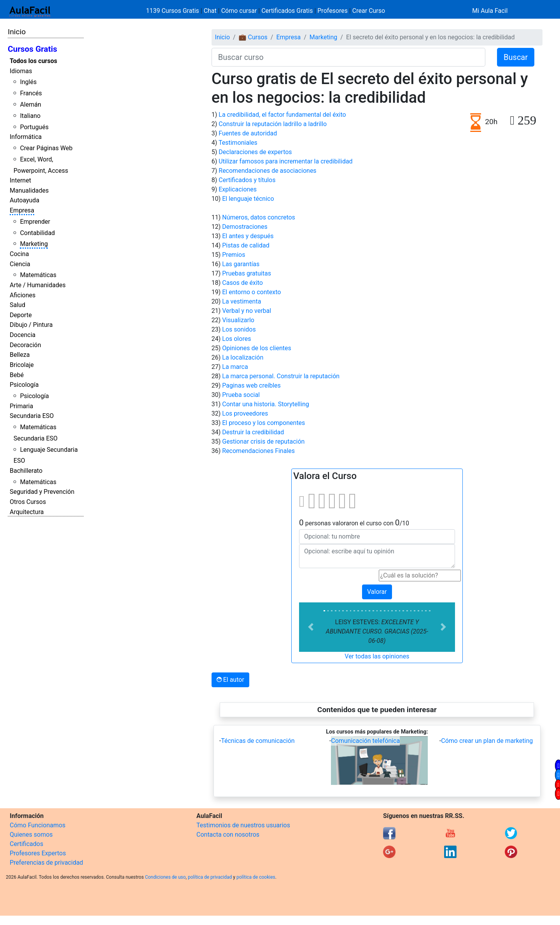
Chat (210, 11)
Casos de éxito (242, 283)
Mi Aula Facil (490, 11)
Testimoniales (238, 143)
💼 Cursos (253, 37)
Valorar (377, 592)
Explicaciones (238, 189)
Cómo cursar (239, 11)
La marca (235, 367)
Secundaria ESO (32, 416)
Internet (20, 180)
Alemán (30, 104)
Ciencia (20, 264)
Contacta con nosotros (228, 835)
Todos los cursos (33, 61)
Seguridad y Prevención (42, 492)
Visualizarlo (238, 320)
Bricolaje (22, 365)
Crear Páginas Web (46, 148)
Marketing (34, 244)
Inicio (17, 32)
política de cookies (256, 877)
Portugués (34, 127)
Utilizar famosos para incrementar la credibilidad (285, 161)
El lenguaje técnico (248, 199)
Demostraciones (245, 227)
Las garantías (241, 264)
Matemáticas (38, 275)
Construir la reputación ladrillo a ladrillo (273, 124)
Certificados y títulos (247, 180)
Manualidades (29, 190)
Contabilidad (37, 233)
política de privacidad (210, 877)
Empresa (22, 210)
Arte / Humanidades (38, 285)
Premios (234, 255)
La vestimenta (241, 301)
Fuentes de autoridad (248, 133)
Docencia (23, 335)
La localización (243, 357)
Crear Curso (369, 11)
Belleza (20, 355)
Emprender (35, 222)
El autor (230, 680)
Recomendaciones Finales (258, 451)
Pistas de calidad (246, 245)
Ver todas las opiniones (377, 656)
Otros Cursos (28, 502)
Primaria (21, 406)
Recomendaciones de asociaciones (267, 171)
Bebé (17, 375)
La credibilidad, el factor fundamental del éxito (282, 115)
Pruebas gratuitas (247, 273)
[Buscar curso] (348, 57)
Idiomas (21, 71)
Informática (26, 137)
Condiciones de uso (165, 877)
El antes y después (248, 236)
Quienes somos (31, 835)
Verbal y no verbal (247, 311)
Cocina (19, 254)
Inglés (28, 82)
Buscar (516, 57)
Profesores (332, 11)
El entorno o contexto (251, 292)
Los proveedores (245, 413)
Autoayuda (24, 200)
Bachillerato (26, 471)
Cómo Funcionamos (38, 825)
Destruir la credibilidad (253, 432)
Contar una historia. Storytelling (265, 404)
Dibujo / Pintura (31, 325)
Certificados (26, 844)
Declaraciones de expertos (255, 152)
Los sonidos (239, 329)
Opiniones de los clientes (256, 348)
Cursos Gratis (32, 49)
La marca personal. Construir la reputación (281, 376)
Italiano (30, 116)
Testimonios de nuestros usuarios (243, 825)
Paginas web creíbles (251, 385)
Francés (31, 93)
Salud (17, 305)
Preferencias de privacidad (46, 863)
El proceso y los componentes (263, 423)
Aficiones (23, 295)
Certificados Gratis (287, 11)
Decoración (25, 345)
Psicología (24, 385)
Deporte (21, 315)
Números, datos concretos (259, 217)
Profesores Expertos (38, 853)
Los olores (236, 339)
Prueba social (241, 395)
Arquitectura (27, 512)
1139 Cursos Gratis (173, 11)
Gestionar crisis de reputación (263, 441)
